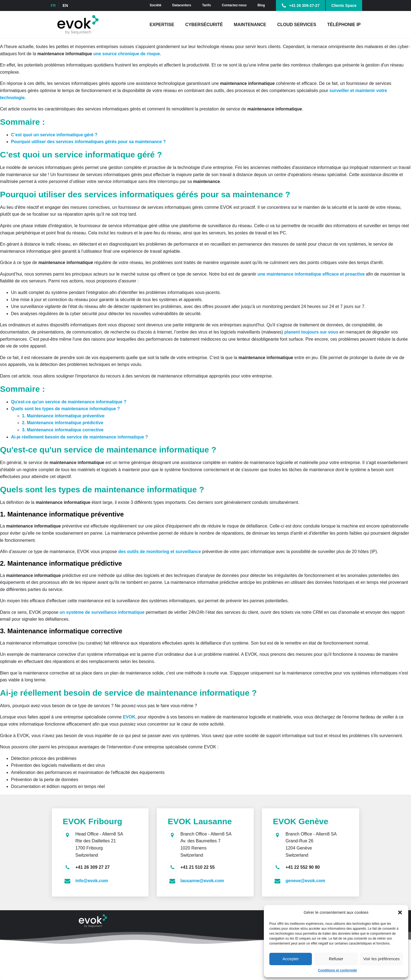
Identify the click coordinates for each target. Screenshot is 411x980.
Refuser (336, 959)
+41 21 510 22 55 (198, 867)
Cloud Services (297, 25)
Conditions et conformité (337, 970)
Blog (261, 5)
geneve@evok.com (305, 881)
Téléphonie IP (344, 25)
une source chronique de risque (127, 54)
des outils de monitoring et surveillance (159, 552)
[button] (400, 912)
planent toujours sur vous (311, 332)
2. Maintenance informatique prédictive (63, 423)
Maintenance (250, 25)
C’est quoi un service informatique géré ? (54, 135)
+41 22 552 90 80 (303, 867)
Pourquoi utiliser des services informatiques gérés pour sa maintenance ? (88, 142)
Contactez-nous (234, 5)
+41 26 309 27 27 (93, 867)
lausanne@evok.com (202, 881)
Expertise (162, 25)
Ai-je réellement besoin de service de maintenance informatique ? (80, 437)
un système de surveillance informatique (102, 612)
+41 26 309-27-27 (304, 5)
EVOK (129, 717)
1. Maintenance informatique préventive (63, 416)
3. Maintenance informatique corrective (63, 430)
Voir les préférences (381, 959)
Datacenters (182, 5)
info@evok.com (92, 881)
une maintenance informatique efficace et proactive (311, 274)
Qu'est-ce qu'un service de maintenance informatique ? (69, 402)
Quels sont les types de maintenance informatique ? (65, 409)
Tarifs (206, 5)
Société (156, 5)
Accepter (291, 959)
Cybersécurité (204, 25)
